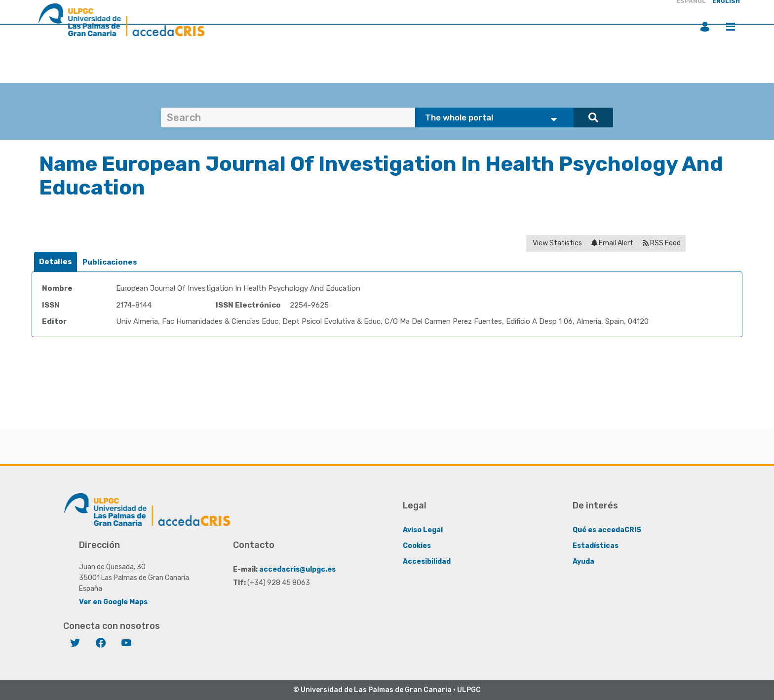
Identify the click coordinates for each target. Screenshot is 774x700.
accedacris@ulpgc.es (297, 569)
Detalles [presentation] (56, 262)
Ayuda (583, 562)
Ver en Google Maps (113, 602)
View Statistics (557, 243)
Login (705, 27)
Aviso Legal (423, 530)
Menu (731, 27)
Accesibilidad (427, 562)
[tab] (56, 262)
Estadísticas (596, 546)
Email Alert (612, 243)
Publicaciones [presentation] (110, 262)
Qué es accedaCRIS (607, 530)
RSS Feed (662, 243)
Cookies (417, 546)
